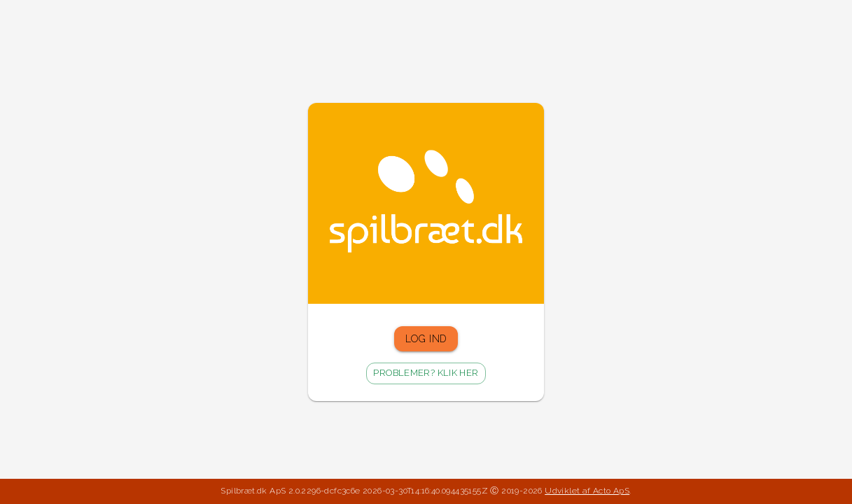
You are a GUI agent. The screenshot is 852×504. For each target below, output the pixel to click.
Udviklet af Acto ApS (587, 491)
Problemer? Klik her (426, 373)
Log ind (426, 339)
